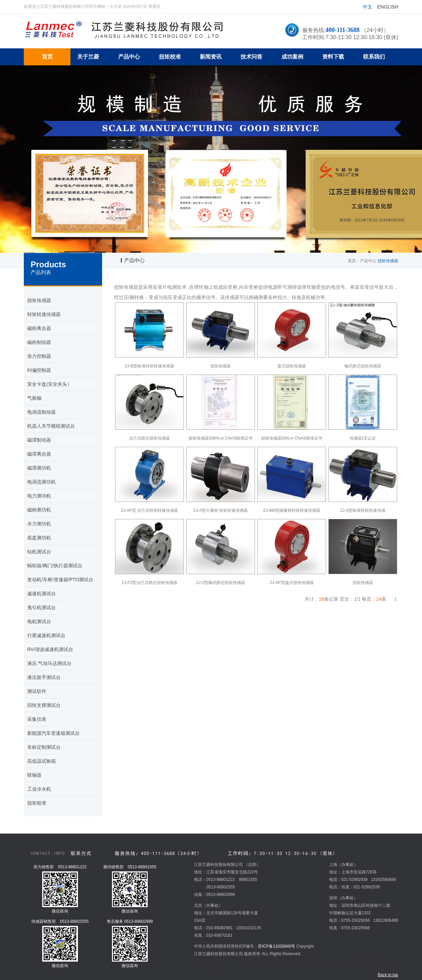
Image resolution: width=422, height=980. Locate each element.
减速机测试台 (42, 594)
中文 (368, 7)
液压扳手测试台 (44, 677)
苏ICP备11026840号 (277, 946)
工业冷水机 (39, 789)
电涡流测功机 (42, 482)
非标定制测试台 (44, 747)
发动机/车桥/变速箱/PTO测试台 (60, 580)
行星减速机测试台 (46, 635)
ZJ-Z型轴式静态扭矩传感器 (221, 583)
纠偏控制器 (39, 370)
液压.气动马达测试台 (49, 663)
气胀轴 (34, 398)
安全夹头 (220, 969)
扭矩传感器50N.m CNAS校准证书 (292, 438)
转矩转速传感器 (44, 314)
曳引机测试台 (42, 607)
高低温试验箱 (42, 761)
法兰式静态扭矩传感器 (149, 438)
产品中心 (368, 261)
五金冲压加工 (305, 961)
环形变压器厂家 (267, 961)
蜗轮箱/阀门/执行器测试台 (55, 566)
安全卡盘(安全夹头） (50, 384)
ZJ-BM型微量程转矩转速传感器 (291, 510)
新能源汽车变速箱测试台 (53, 733)
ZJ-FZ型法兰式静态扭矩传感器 (149, 583)
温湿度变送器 (330, 961)
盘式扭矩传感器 (292, 366)
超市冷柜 (244, 961)
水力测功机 (39, 524)
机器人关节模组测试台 (51, 426)
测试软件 (37, 691)
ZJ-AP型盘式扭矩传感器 (291, 583)
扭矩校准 (37, 803)
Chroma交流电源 (359, 961)
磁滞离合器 (39, 454)
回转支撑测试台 (44, 705)
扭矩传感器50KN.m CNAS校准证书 (221, 438)
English (388, 7)
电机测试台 (39, 621)
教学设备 (202, 969)
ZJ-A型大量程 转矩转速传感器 (221, 510)
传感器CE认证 (363, 438)
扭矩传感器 (39, 300)
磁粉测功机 (39, 510)
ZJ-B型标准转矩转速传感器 (150, 366)
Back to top (388, 975)
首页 (352, 261)
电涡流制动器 (42, 412)
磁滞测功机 (39, 468)
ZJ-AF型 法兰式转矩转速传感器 (149, 510)
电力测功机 (39, 496)
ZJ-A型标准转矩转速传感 (363, 510)
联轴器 (34, 775)
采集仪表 (37, 719)
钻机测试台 (39, 552)
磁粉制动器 (39, 342)
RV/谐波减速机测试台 (50, 649)
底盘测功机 (39, 538)
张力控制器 (39, 356)
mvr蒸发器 (225, 961)
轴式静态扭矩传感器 (363, 366)
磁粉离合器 (39, 328)
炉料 (287, 961)
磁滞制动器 (39, 440)
